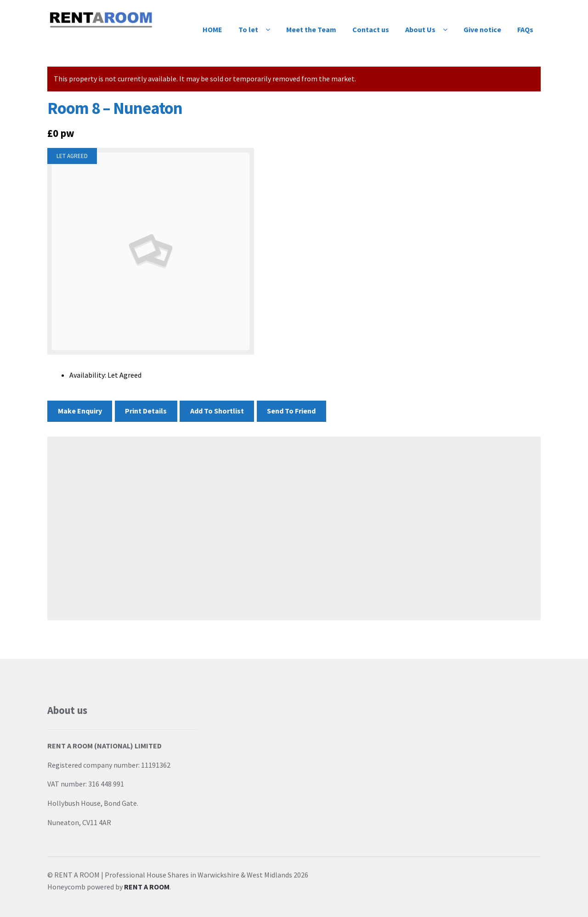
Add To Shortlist (217, 411)
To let (248, 29)
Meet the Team (311, 29)
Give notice (482, 29)
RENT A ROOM (147, 887)
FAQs (525, 29)
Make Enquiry (80, 411)
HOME (212, 29)
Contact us (371, 29)
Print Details (146, 411)
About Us (420, 29)
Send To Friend (291, 411)
